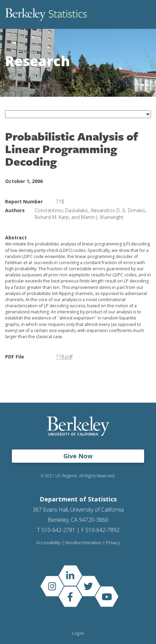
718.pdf (64, 357)
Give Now (78, 456)
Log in (78, 633)
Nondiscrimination (83, 543)
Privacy (113, 543)
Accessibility (48, 543)
